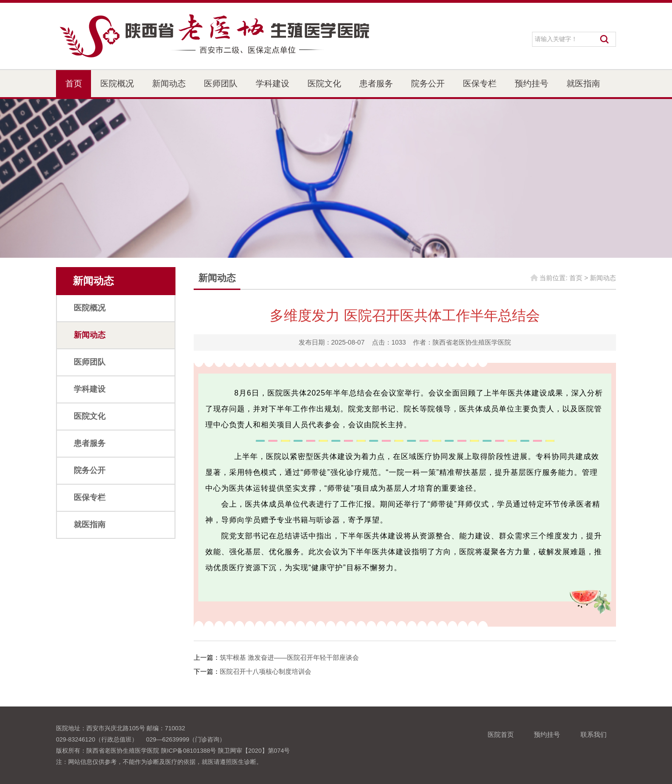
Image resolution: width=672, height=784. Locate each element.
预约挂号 (532, 84)
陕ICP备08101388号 (189, 751)
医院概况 (117, 84)
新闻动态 (169, 84)
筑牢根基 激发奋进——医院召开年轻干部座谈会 (289, 657)
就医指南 (583, 84)
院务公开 (428, 84)
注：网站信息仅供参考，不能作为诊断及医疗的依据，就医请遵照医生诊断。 (159, 762)
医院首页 (501, 735)
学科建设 (273, 84)
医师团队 (221, 84)
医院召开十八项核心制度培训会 (266, 671)
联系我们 (594, 735)
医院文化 (324, 84)
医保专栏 (480, 84)
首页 (74, 84)
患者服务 (376, 84)
